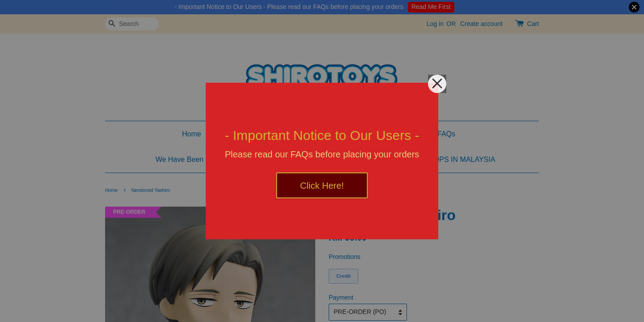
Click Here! (322, 186)
